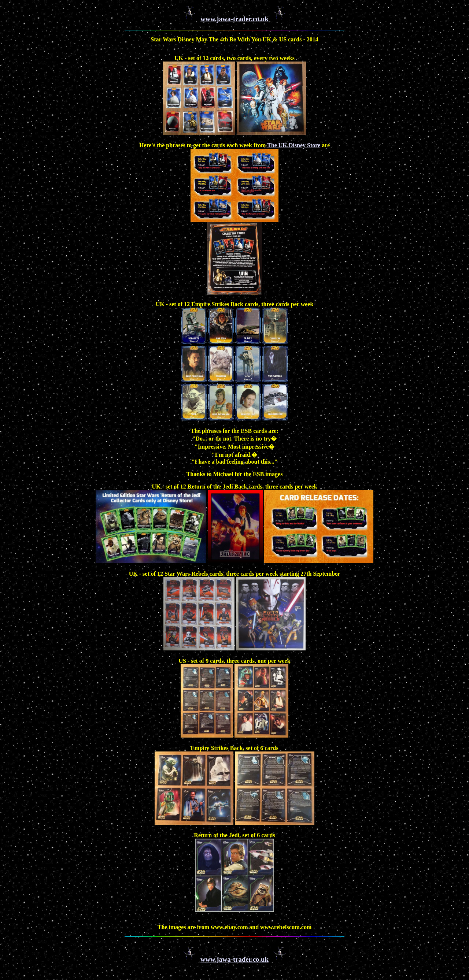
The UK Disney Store (294, 145)
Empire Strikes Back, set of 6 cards (234, 748)
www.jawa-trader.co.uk (234, 19)
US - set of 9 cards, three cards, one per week (234, 661)
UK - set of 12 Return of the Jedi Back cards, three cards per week (234, 487)
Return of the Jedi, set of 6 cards (234, 835)
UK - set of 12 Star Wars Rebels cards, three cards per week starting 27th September (235, 574)
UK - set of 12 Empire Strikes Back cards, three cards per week (235, 304)
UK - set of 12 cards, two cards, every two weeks (234, 58)
